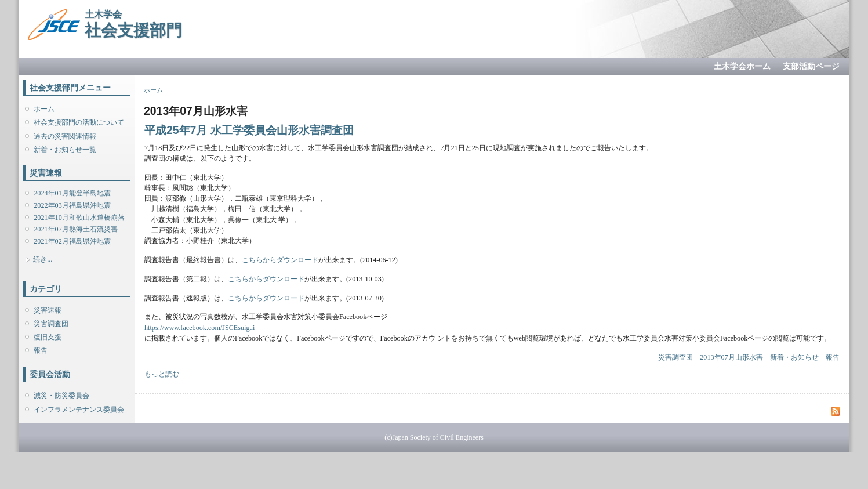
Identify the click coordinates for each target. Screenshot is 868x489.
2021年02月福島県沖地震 (72, 241)
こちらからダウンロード (280, 260)
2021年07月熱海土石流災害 (75, 229)
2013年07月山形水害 (731, 357)
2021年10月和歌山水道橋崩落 (79, 218)
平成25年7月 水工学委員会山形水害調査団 (249, 130)
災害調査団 (51, 324)
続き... (43, 259)
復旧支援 (48, 337)
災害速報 (48, 310)
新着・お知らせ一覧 (65, 150)
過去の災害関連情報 (65, 136)
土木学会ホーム (742, 66)
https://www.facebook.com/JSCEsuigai (199, 328)
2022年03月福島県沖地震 (72, 205)
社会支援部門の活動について (79, 122)
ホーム (44, 109)
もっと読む (162, 374)
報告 (41, 350)
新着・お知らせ (794, 357)
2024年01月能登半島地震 (72, 193)
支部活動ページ (811, 66)
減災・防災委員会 (61, 396)
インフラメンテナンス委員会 (79, 410)
